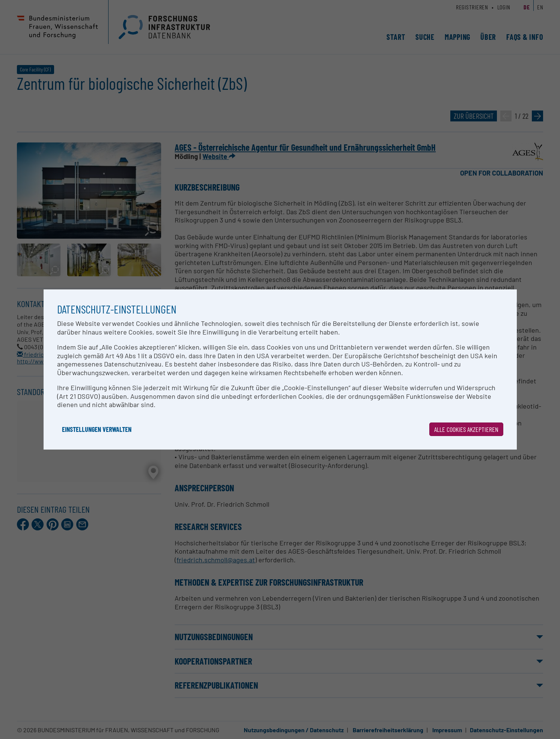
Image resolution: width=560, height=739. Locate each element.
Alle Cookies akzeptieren (466, 429)
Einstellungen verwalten (97, 429)
